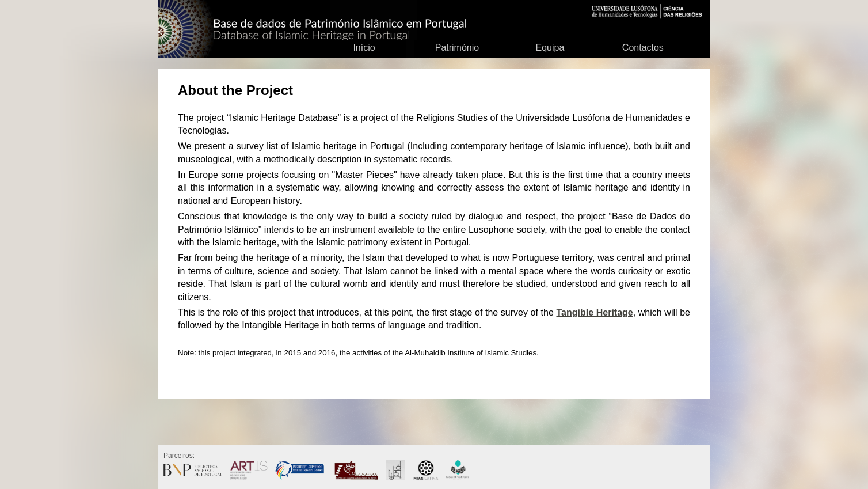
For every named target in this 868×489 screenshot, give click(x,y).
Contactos (643, 48)
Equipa (550, 48)
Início (364, 48)
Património (457, 48)
